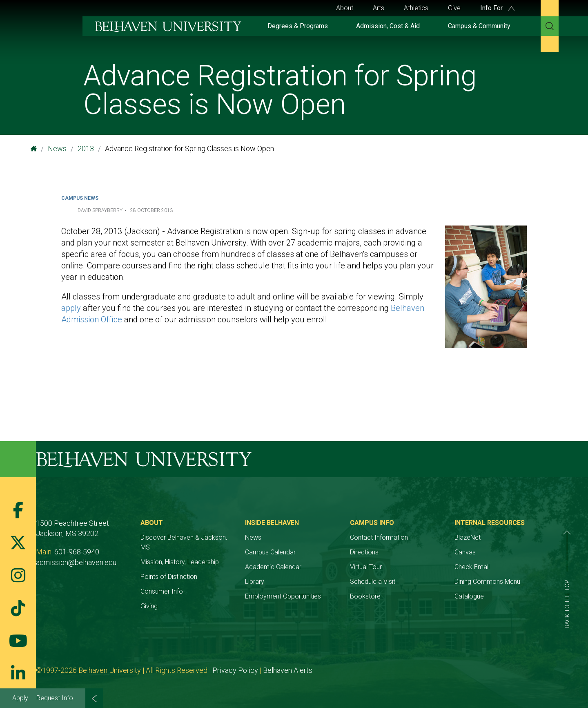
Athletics (416, 8)
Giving (149, 606)
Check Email (472, 567)
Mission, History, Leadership (180, 562)
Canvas (465, 552)
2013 (86, 149)
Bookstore (365, 596)
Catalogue (469, 596)
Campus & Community (479, 26)
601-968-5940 (77, 552)
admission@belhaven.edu (76, 562)
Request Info (55, 698)
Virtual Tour (366, 567)
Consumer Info (162, 591)
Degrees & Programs (298, 26)
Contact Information (379, 537)
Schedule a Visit (373, 582)
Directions (364, 552)
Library (255, 582)
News (57, 149)
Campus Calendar (270, 552)
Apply (20, 698)
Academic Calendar (273, 567)
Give (454, 8)
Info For (497, 8)
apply (71, 308)
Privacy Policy (235, 670)
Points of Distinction (169, 577)
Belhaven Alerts (288, 670)
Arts (379, 8)
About (345, 8)
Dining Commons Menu (487, 582)
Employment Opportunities (283, 596)
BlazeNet (468, 537)
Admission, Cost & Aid (388, 26)
